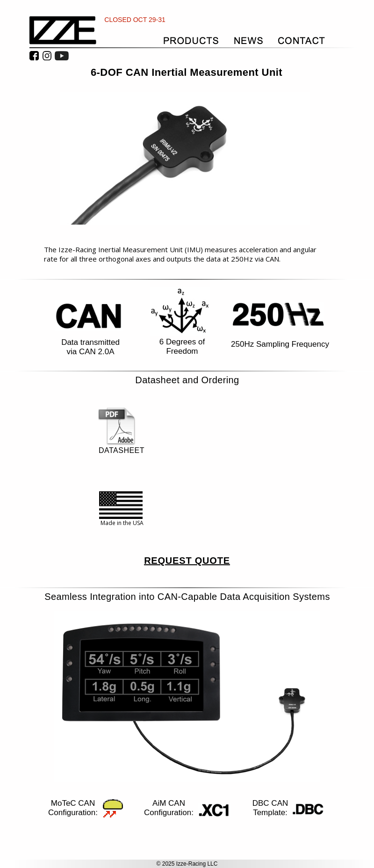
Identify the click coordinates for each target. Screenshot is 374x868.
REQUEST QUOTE (187, 561)
